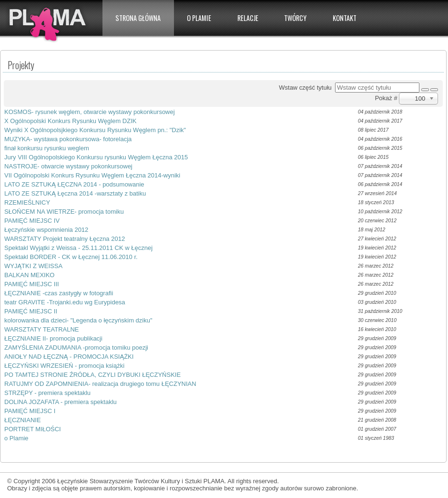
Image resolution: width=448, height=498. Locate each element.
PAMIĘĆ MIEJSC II (31, 311)
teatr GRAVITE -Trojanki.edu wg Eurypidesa (65, 302)
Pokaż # (387, 98)
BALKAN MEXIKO (29, 275)
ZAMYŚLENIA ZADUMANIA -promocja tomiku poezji (76, 348)
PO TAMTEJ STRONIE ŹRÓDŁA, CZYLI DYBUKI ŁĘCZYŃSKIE (92, 375)
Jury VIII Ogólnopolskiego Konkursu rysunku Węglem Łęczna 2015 (96, 157)
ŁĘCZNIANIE (23, 420)
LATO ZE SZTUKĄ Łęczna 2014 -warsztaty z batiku (75, 193)
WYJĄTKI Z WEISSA (33, 266)
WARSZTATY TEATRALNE (42, 329)
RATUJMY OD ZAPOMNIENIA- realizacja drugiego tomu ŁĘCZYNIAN (100, 384)
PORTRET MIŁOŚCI (33, 429)
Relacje (248, 18)
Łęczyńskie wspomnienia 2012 (46, 230)
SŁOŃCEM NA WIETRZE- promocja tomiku (64, 212)
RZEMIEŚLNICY (27, 202)
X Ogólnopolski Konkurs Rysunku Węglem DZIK (70, 121)
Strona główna (138, 18)
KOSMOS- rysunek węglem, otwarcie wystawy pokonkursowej (90, 112)
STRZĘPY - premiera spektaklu (47, 393)
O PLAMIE (199, 18)
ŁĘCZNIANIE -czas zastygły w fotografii (59, 293)
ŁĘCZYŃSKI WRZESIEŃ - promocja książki (64, 366)
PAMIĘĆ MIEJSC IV (32, 221)
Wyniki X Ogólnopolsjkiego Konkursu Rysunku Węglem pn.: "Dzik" (95, 130)
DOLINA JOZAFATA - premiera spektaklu (61, 402)
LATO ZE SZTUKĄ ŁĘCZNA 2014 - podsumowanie (74, 184)
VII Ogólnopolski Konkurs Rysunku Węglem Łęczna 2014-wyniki (92, 175)
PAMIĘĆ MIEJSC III (32, 284)
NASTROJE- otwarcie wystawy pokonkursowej (68, 166)
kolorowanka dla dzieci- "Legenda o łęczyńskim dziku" (78, 320)
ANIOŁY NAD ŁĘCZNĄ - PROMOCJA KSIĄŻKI (69, 357)
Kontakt (345, 18)
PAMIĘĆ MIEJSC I (30, 411)
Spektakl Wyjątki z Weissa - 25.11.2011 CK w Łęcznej (78, 248)
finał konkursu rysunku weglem (47, 148)
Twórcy (295, 18)
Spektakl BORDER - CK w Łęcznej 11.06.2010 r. (71, 257)
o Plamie (16, 438)
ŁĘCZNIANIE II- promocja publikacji (53, 338)
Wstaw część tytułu (307, 88)
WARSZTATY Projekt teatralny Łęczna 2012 (65, 239)
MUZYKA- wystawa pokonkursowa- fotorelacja (68, 139)
